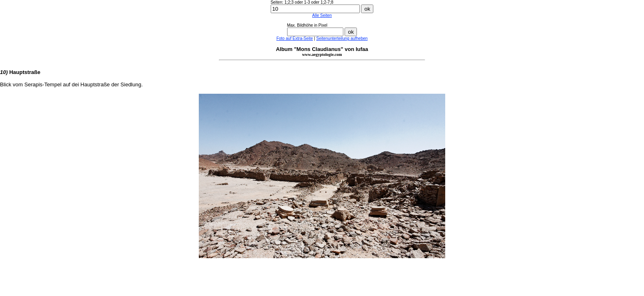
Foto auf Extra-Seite (295, 38)
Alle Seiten (322, 15)
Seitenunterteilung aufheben (342, 38)
